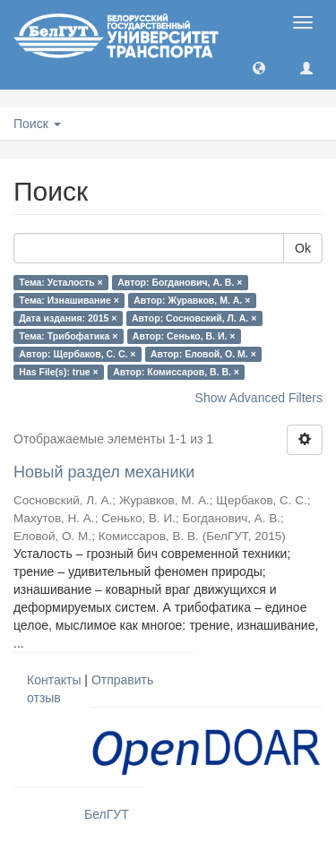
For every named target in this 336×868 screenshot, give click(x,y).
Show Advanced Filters (259, 398)
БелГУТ (107, 814)
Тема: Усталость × (60, 282)
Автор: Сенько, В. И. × (184, 336)
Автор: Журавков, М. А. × (192, 300)
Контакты (54, 680)
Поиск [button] (37, 124)
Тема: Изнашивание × (69, 300)
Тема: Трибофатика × (68, 336)
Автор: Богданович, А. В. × (180, 282)
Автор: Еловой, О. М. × (203, 354)
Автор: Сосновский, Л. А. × (194, 318)
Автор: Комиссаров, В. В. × (176, 372)
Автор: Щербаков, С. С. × (77, 354)
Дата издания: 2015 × (68, 318)
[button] (259, 67)
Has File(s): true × (58, 372)
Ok (303, 248)
